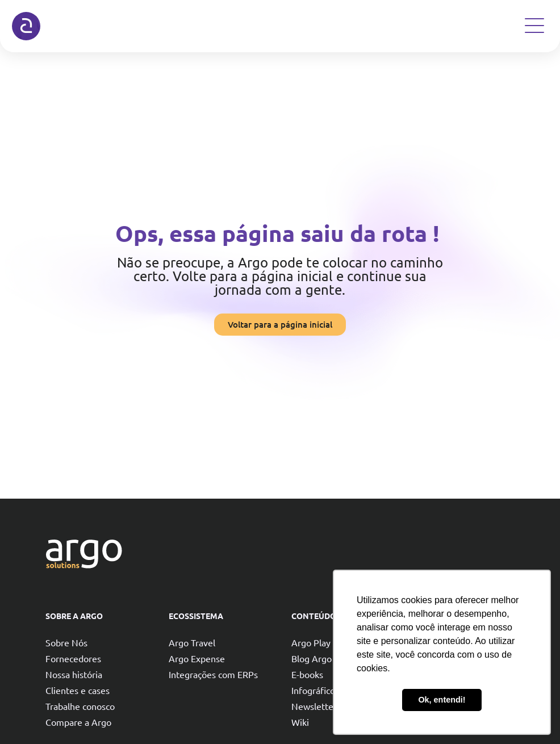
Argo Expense (197, 658)
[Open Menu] (534, 26)
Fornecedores (73, 658)
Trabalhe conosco (80, 706)
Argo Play (311, 642)
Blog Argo (312, 658)
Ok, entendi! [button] (442, 700)
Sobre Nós (66, 642)
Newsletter (314, 706)
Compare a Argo (78, 722)
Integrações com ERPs (213, 674)
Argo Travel (192, 642)
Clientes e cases (78, 690)
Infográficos (315, 690)
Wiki (300, 722)
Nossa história (74, 674)
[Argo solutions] (26, 26)
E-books (307, 674)
